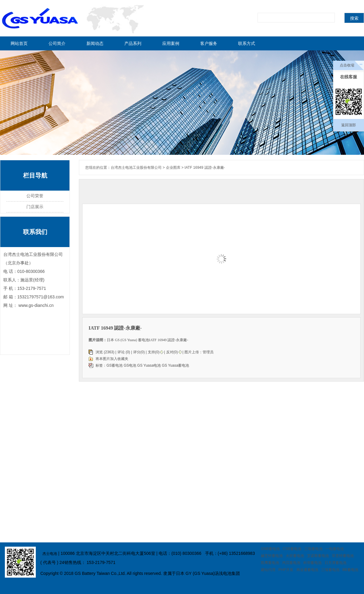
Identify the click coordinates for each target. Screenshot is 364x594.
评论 (121, 352)
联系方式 (247, 43)
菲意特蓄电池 (343, 556)
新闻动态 (95, 43)
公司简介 (57, 43)
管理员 (208, 352)
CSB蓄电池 (292, 549)
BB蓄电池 (350, 570)
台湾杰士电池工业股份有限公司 (136, 168)
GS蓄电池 (115, 365)
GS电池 (131, 365)
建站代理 (268, 570)
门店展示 (35, 207)
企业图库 (173, 168)
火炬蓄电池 (295, 556)
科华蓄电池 (312, 563)
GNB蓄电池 (270, 549)
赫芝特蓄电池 (272, 556)
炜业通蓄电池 (307, 570)
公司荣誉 (35, 196)
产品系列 (133, 43)
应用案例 (171, 43)
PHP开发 (286, 570)
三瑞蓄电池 (313, 549)
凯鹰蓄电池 (270, 563)
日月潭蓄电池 (335, 563)
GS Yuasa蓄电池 (176, 365)
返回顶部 (349, 125)
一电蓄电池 (335, 549)
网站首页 (19, 43)
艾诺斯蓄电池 (318, 556)
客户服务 (209, 43)
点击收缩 (347, 65)
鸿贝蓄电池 (291, 563)
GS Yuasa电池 (149, 365)
